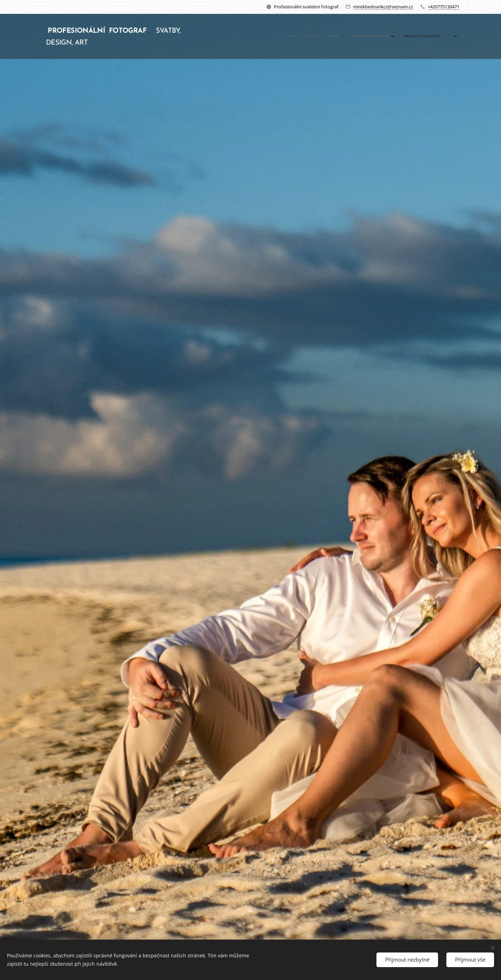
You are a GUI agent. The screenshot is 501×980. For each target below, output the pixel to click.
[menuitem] (391, 37)
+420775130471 (443, 7)
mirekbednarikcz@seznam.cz (383, 7)
